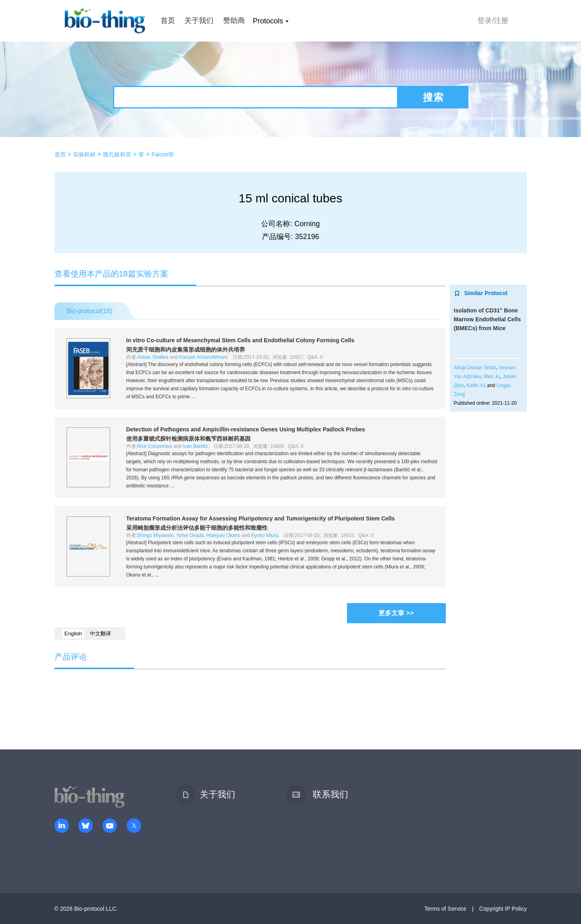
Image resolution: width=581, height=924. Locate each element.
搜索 (433, 97)
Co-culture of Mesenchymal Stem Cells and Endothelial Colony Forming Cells (240, 340)
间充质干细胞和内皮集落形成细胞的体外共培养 (186, 350)
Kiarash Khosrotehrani (204, 357)
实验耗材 (84, 154)
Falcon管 (163, 154)
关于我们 (199, 21)
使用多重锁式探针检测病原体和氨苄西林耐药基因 (188, 439)
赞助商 (234, 21)
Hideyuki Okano (223, 535)
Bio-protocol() (90, 311)
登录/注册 (493, 21)
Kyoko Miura (265, 535)
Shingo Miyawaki (155, 535)
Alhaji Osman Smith (475, 368)
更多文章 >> (396, 613)
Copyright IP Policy (503, 909)
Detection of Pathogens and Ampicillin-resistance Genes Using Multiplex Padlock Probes (246, 429)
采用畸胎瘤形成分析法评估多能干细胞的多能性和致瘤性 (197, 528)
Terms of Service (445, 909)
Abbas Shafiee (153, 357)
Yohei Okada (190, 535)
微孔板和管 (117, 154)
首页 (168, 21)
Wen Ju (491, 377)
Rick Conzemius (155, 446)
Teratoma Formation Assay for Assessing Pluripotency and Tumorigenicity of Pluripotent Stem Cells (261, 518)
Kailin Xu (476, 385)
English (73, 634)
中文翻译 (100, 634)
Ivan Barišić (195, 446)
